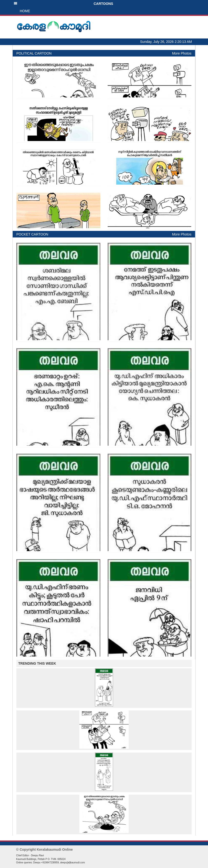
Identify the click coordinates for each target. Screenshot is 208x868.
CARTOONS (63, 4)
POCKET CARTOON (32, 234)
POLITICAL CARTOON (34, 53)
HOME (25, 11)
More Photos (182, 53)
